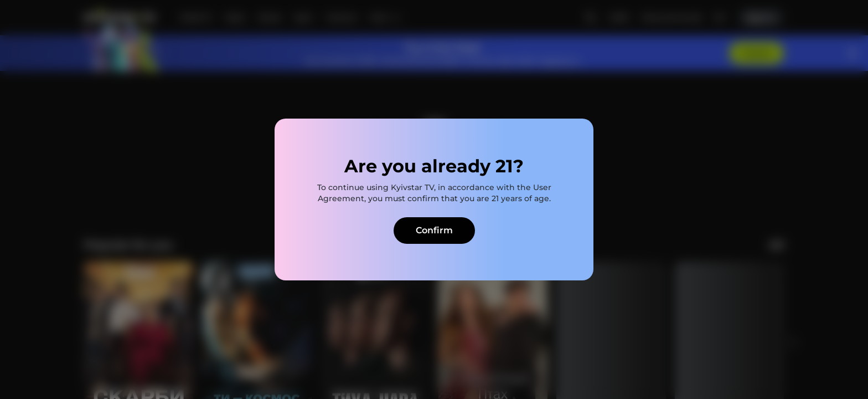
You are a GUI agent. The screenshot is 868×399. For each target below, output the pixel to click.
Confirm (434, 230)
